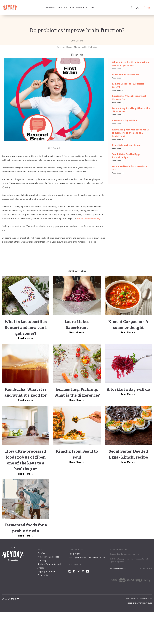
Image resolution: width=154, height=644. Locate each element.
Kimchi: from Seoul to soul (127, 145)
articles (41, 568)
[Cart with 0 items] (146, 8)
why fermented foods (48, 557)
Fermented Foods (65, 47)
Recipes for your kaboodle (50, 564)
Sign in (140, 6)
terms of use (146, 599)
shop (40, 550)
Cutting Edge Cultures (82, 7)
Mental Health (80, 47)
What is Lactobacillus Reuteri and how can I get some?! (26, 328)
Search (132, 8)
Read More (118, 69)
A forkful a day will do (124, 121)
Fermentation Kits (57, 7)
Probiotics (93, 47)
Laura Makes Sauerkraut (126, 75)
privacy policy (132, 599)
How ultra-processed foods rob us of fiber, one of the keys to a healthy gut (131, 133)
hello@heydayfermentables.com (87, 558)
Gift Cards (42, 553)
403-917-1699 (75, 554)
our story (42, 561)
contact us (43, 575)
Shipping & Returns (46, 572)
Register (139, 9)
